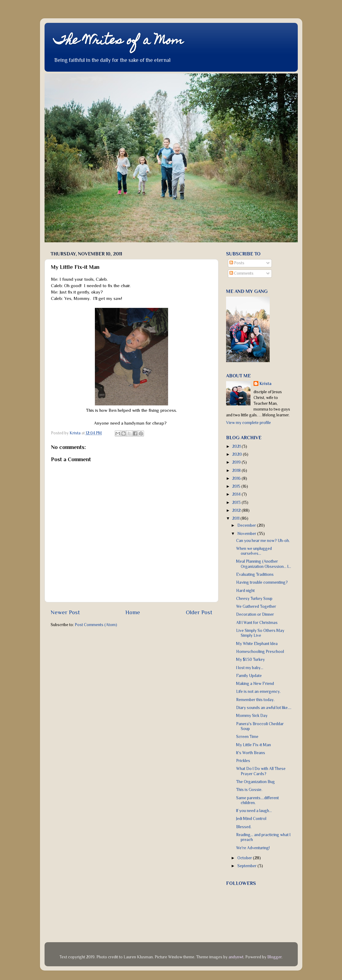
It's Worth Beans (251, 753)
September (247, 866)
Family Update (249, 676)
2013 (237, 502)
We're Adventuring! (253, 848)
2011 (236, 518)
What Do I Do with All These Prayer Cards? (261, 771)
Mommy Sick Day (252, 716)
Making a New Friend (255, 684)
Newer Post (65, 612)
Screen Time (247, 737)
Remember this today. (255, 700)
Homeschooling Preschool (260, 652)
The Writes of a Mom (119, 41)
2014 (237, 494)
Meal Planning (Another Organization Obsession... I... (264, 564)
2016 (237, 478)
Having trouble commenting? (262, 582)
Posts (237, 263)
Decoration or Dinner (255, 614)
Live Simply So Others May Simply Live (260, 633)
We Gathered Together (256, 606)
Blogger (274, 957)
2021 (237, 446)
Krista (266, 384)
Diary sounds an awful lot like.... (264, 708)
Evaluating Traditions (255, 574)
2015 (237, 486)
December (247, 525)
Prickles (243, 761)
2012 (237, 510)
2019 (237, 462)
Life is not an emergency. (258, 691)
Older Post (199, 612)
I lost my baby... (250, 668)
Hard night (245, 591)
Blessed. (244, 827)
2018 (237, 470)
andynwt (236, 957)
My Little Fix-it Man (254, 745)
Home (133, 612)
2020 (238, 454)
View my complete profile (248, 423)
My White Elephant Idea (257, 644)
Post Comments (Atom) (96, 625)
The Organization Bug (256, 782)
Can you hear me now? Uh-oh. (263, 541)
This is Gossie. (249, 790)
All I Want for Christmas (257, 623)
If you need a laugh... (254, 811)
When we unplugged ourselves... (254, 551)
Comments (241, 273)
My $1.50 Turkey (250, 659)
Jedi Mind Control (251, 819)
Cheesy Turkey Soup (254, 599)
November (247, 534)
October (245, 858)
